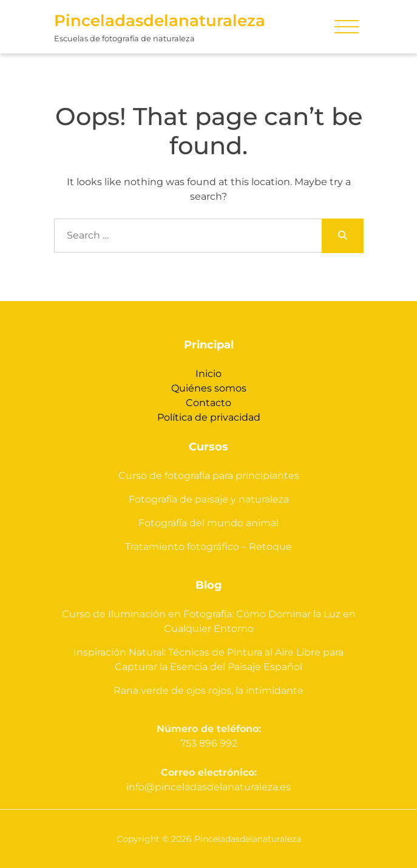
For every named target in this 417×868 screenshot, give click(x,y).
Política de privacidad (209, 417)
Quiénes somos (209, 388)
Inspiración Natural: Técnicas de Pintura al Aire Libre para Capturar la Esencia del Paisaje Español (208, 659)
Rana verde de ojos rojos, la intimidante (208, 690)
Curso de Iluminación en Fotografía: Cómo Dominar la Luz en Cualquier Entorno (209, 621)
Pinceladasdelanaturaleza (160, 21)
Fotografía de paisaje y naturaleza (209, 499)
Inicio (208, 374)
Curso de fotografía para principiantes (209, 476)
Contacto (208, 403)
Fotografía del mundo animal (208, 523)
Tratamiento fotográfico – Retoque (208, 547)
